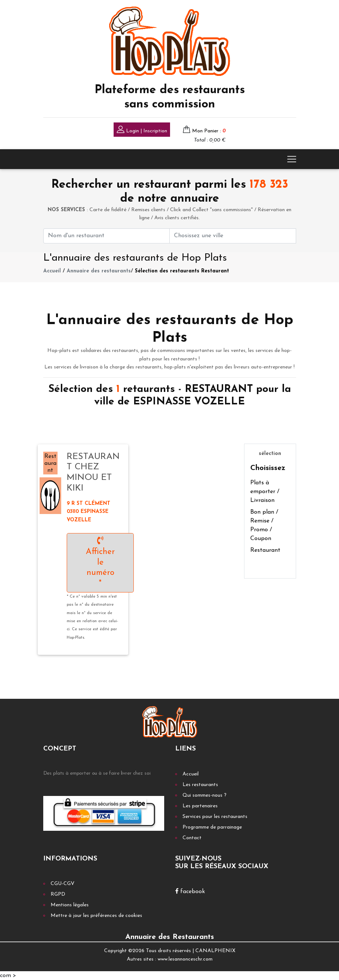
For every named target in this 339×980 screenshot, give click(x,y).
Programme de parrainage (212, 827)
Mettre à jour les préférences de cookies (96, 916)
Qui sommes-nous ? (204, 795)
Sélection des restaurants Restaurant (182, 271)
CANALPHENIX (215, 951)
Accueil (52, 271)
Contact (192, 838)
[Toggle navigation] (292, 159)
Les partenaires (200, 806)
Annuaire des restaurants (99, 271)
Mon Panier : (209, 131)
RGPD (58, 894)
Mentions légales (70, 905)
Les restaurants (200, 785)
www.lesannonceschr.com (185, 959)
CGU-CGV (62, 884)
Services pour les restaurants (215, 817)
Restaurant (265, 550)
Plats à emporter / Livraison (265, 492)
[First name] (107, 236)
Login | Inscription (142, 130)
